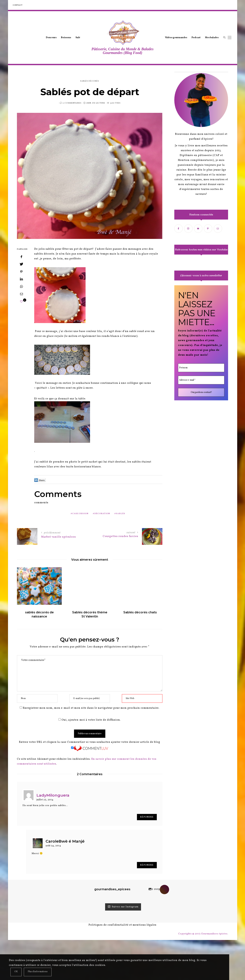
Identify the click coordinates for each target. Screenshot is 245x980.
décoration (102, 514)
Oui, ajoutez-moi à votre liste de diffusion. (90, 720)
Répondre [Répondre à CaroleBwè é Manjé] (147, 865)
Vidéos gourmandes (176, 38)
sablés (121, 514)
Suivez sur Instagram (123, 907)
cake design (80, 514)
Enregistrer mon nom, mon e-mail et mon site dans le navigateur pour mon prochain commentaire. (91, 708)
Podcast (196, 38)
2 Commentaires (72, 103)
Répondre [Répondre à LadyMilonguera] (147, 817)
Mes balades (212, 38)
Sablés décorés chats (140, 612)
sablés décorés (90, 81)
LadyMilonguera (53, 795)
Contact (17, 5)
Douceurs (51, 38)
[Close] (16, 972)
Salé (78, 38)
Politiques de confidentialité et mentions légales (122, 925)
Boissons (66, 38)
